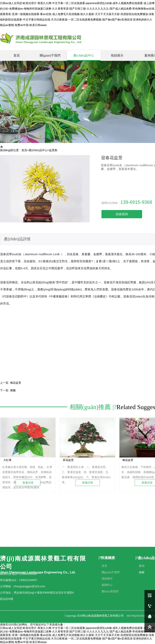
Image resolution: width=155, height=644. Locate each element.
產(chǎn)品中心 (38, 150)
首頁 (24, 150)
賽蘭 (13, 390)
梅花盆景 (16, 383)
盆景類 (53, 150)
